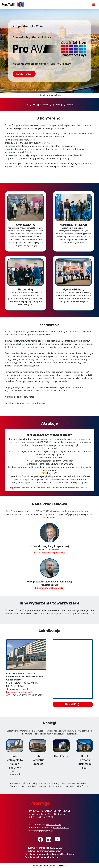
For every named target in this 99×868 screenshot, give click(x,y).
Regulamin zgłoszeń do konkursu (41, 857)
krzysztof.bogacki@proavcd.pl (50, 588)
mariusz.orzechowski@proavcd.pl (49, 553)
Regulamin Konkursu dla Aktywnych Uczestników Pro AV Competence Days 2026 (50, 488)
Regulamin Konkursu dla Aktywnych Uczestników (49, 854)
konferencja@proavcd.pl (41, 831)
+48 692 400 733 (61, 828)
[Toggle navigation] (94, 4)
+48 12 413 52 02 (45, 817)
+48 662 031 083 (54, 824)
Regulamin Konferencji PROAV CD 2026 (44, 848)
